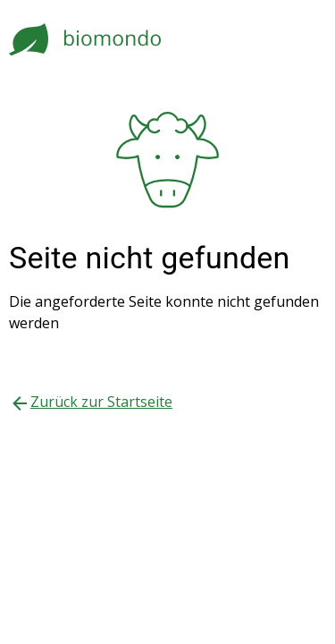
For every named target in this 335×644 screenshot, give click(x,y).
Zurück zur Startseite (101, 402)
